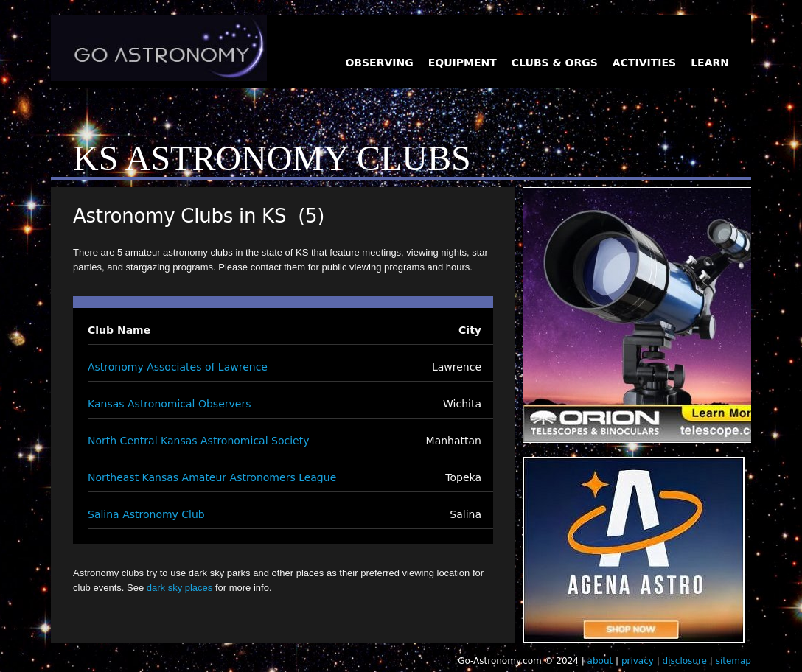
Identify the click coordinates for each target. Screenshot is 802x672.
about (600, 661)
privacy (638, 661)
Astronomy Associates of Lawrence (178, 367)
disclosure (685, 661)
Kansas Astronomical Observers (169, 404)
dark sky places (180, 588)
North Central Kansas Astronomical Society (198, 441)
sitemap (733, 661)
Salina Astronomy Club (146, 514)
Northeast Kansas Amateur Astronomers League (212, 477)
